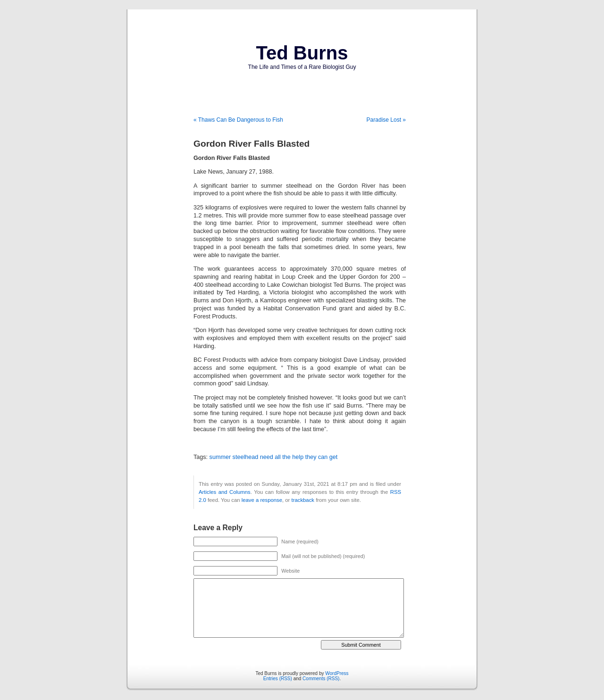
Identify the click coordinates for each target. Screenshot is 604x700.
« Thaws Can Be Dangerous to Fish (238, 120)
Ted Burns (302, 53)
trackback (303, 500)
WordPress (337, 673)
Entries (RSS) (278, 679)
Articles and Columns (225, 492)
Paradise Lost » (386, 120)
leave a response (262, 500)
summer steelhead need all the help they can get (274, 457)
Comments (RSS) (321, 679)
